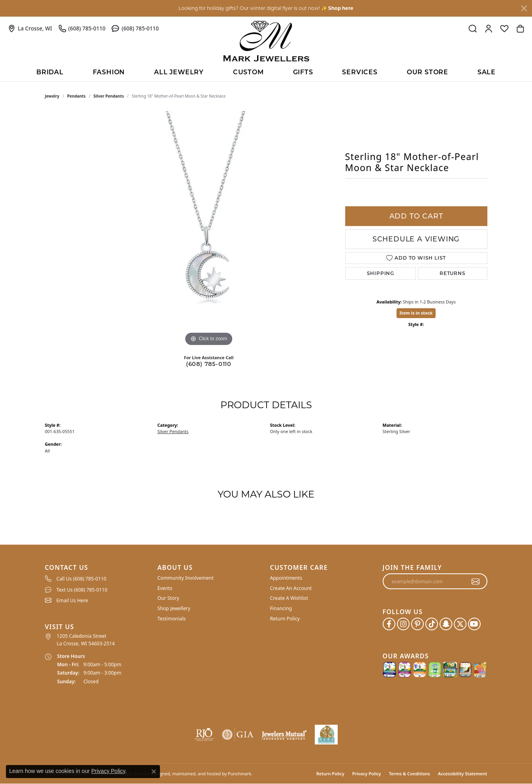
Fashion (109, 72)
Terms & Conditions (410, 774)
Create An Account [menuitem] (291, 588)
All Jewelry (179, 72)
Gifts (303, 72)
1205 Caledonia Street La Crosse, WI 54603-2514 (86, 640)
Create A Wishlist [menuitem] (289, 598)
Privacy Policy (367, 774)
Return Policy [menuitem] (285, 618)
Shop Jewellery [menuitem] (174, 608)
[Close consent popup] (154, 771)
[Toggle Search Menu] (473, 28)
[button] (97, 568)
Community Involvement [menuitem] (186, 578)
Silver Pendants (109, 96)
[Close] (524, 8)
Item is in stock (416, 313)
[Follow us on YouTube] (474, 624)
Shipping (381, 273)
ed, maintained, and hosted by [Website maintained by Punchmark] (196, 774)
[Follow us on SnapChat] (446, 624)
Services (360, 72)
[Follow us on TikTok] (432, 624)
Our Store (428, 72)
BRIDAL (50, 72)
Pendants (76, 96)
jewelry (52, 96)
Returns (453, 273)
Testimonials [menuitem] (172, 618)
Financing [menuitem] (281, 608)
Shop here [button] (341, 8)
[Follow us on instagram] (403, 624)
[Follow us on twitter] (460, 624)
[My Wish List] (504, 28)
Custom (248, 72)
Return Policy (330, 774)
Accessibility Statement (463, 774)
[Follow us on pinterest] (417, 624)
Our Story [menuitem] (168, 598)
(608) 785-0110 (209, 364)
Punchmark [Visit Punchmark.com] (240, 774)
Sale (487, 72)
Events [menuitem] (165, 588)
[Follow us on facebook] (389, 624)
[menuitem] (97, 579)
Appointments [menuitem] (286, 578)
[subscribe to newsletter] (476, 581)
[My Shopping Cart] (520, 28)
